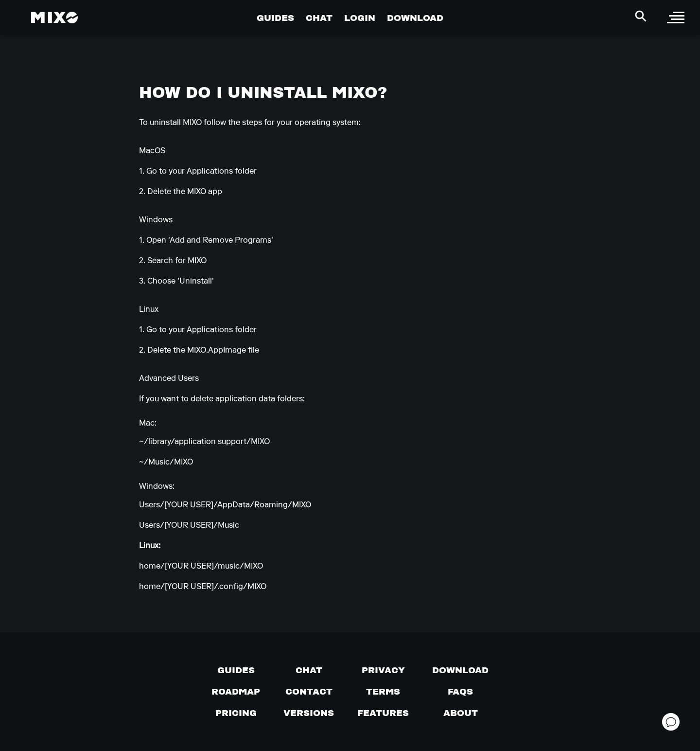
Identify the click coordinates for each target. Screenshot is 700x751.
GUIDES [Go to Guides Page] (275, 18)
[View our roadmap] (236, 692)
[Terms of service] (383, 692)
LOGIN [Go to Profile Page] (360, 18)
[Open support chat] (671, 722)
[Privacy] (383, 670)
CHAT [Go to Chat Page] (319, 18)
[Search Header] (641, 16)
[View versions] (309, 713)
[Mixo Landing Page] (54, 18)
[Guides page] (236, 670)
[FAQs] (460, 692)
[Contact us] (309, 692)
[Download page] (460, 670)
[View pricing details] (236, 713)
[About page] (461, 713)
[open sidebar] (676, 18)
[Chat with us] (309, 670)
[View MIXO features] (383, 713)
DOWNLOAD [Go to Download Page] (415, 18)
